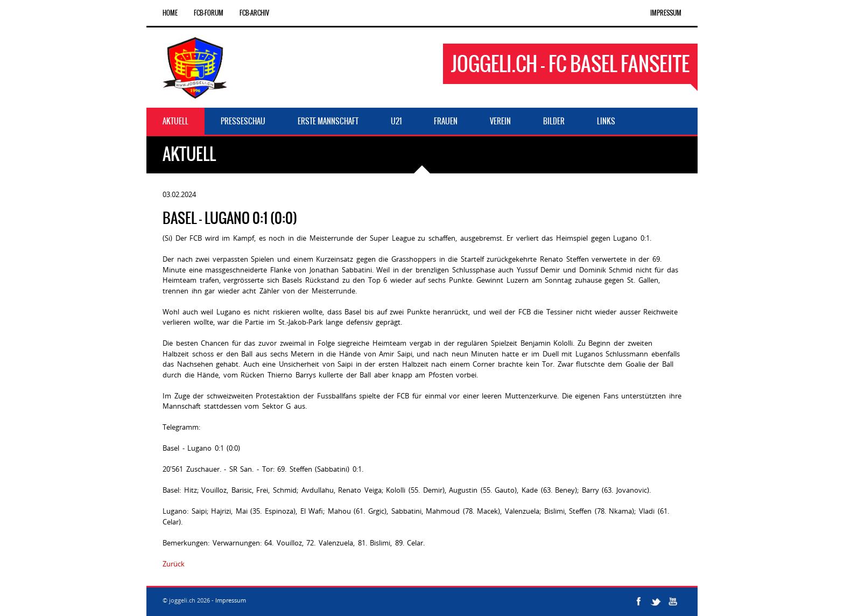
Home (170, 13)
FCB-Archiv (254, 13)
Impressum (666, 13)
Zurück (174, 564)
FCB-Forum (209, 13)
